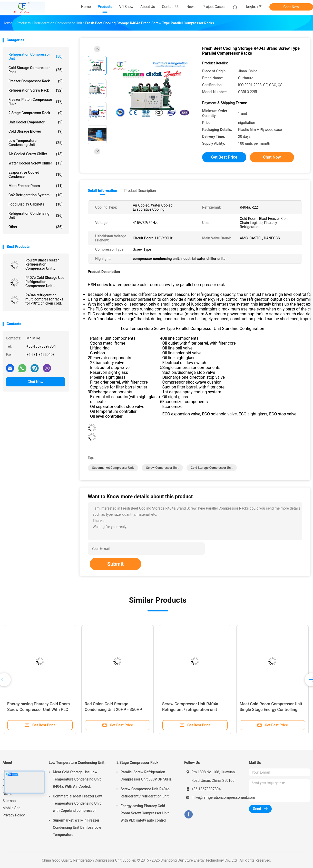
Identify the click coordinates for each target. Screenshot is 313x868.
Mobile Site (12, 808)
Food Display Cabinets (36, 204)
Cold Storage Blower (36, 131)
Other (36, 227)
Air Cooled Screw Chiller (36, 154)
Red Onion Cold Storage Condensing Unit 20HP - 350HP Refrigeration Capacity (113, 710)
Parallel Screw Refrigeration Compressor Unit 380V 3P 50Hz (146, 776)
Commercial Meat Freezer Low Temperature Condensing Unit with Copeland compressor (77, 803)
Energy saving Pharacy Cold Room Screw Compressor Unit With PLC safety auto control (38, 710)
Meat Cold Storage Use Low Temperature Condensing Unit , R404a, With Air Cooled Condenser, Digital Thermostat (78, 780)
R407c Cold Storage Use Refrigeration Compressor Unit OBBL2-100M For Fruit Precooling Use (45, 282)
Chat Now (291, 7)
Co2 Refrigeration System (36, 195)
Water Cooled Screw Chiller (36, 163)
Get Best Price (224, 157)
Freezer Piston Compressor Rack (36, 102)
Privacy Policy (14, 815)
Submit (115, 564)
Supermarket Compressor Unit (113, 468)
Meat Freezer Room (36, 186)
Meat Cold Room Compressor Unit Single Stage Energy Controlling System (271, 710)
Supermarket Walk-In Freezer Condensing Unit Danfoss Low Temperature (77, 827)
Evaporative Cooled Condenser (36, 174)
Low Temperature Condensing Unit (36, 143)
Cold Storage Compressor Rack (36, 70)
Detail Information (102, 191)
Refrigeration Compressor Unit (36, 56)
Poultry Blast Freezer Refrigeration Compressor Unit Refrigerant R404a (42, 264)
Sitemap (9, 801)
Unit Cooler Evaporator (36, 122)
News (7, 794)
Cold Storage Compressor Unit (212, 468)
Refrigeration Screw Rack (36, 90)
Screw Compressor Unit (162, 468)
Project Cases (213, 7)
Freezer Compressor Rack (36, 81)
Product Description (140, 191)
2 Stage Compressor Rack (36, 113)
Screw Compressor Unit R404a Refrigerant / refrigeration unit (145, 793)
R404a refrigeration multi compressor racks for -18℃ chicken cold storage (44, 299)
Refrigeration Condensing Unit (36, 216)
